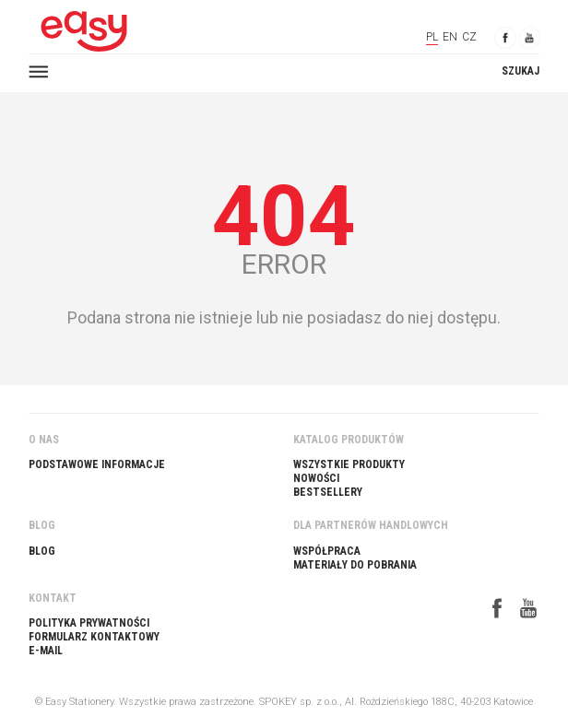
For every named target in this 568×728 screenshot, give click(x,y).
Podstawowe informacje (97, 464)
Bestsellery (328, 492)
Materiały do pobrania (355, 565)
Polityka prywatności (89, 623)
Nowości (316, 478)
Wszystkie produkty (349, 464)
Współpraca (327, 551)
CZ (469, 37)
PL (432, 37)
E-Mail (46, 651)
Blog (42, 551)
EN (450, 37)
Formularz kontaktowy (94, 637)
